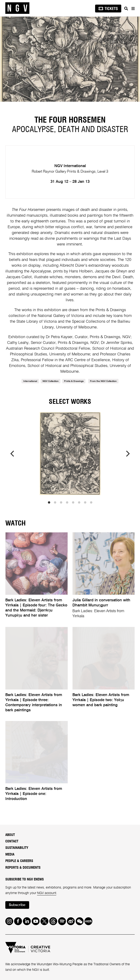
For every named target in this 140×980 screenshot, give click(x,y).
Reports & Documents (23, 868)
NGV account (47, 893)
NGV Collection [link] (51, 381)
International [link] (30, 381)
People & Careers (19, 861)
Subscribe (17, 905)
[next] (127, 454)
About (10, 835)
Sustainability (17, 848)
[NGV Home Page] (17, 8)
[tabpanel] (70, 59)
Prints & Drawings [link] (74, 381)
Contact (12, 841)
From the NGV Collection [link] (103, 381)
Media (10, 855)
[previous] (13, 454)
